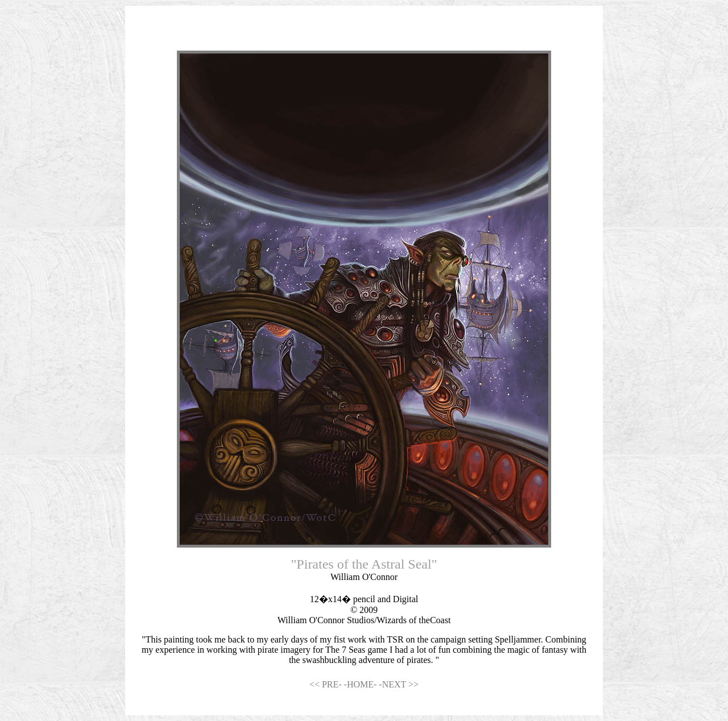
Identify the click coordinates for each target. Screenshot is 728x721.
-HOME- (362, 684)
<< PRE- (327, 684)
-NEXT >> (399, 684)
